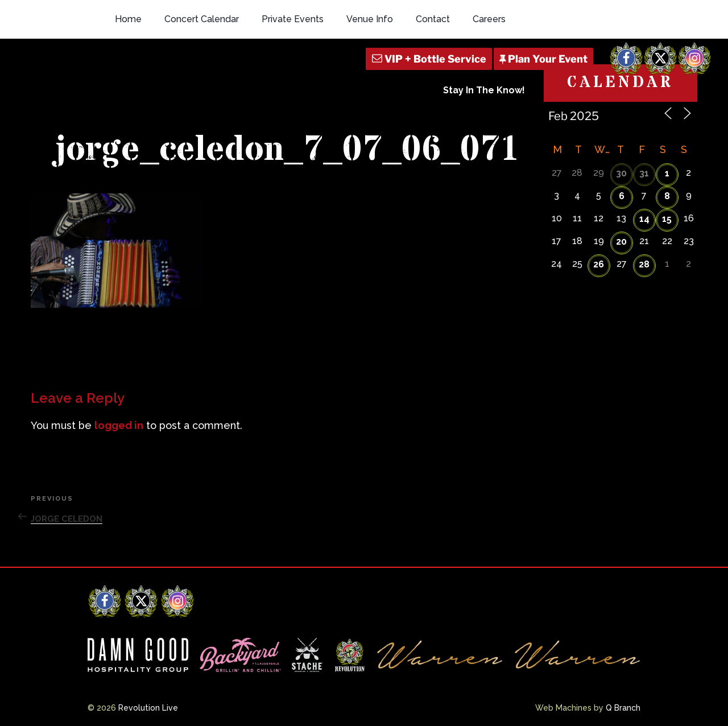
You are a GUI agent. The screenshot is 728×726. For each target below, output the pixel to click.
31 (644, 173)
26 (599, 264)
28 (644, 264)
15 (667, 219)
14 (644, 219)
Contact (433, 19)
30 (621, 173)
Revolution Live (148, 708)
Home (128, 19)
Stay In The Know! (484, 90)
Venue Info (370, 19)
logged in (119, 425)
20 (621, 242)
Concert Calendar (202, 19)
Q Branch (623, 708)
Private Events (293, 19)
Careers (489, 19)
